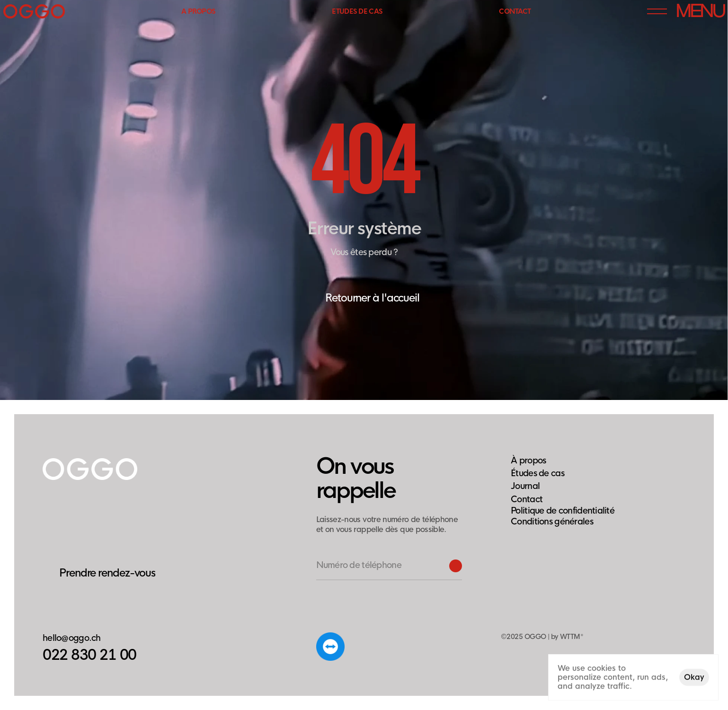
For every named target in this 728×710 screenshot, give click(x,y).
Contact (527, 499)
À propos (528, 461)
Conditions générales (552, 522)
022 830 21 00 (89, 655)
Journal (525, 486)
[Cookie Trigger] (563, 511)
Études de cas (537, 473)
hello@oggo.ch (72, 638)
